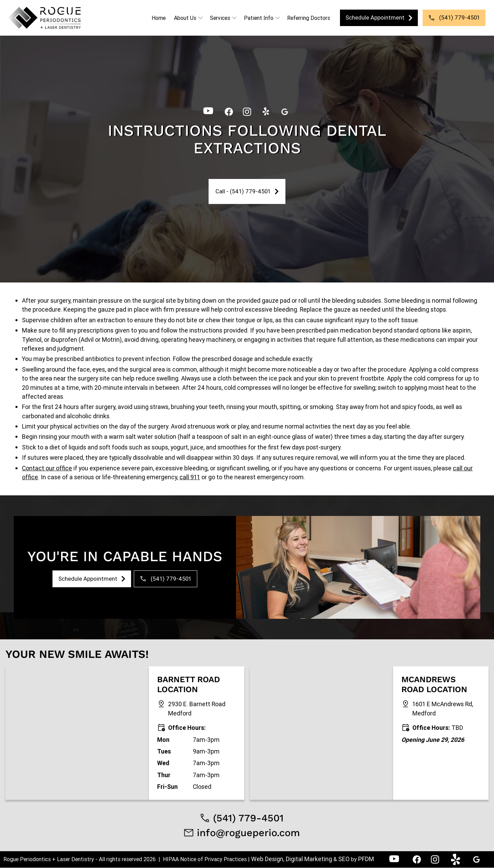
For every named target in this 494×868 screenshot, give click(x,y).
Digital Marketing (310, 859)
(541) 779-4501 (248, 818)
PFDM (366, 859)
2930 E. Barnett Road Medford (197, 708)
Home (159, 18)
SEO (344, 859)
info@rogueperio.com (248, 833)
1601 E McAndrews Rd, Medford (443, 708)
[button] (188, 18)
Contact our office (47, 468)
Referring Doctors (309, 18)
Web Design (267, 859)
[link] (44, 18)
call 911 (190, 477)
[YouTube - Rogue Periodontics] (208, 111)
